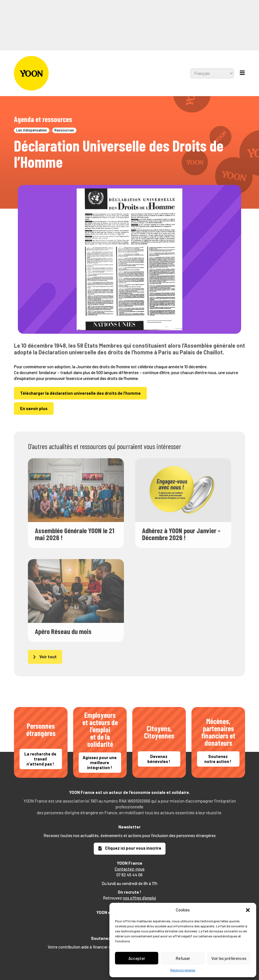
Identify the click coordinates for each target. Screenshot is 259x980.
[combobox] (116, 10)
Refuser (183, 958)
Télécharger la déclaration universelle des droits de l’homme (80, 393)
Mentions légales (183, 970)
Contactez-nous (130, 869)
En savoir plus (34, 408)
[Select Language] (168, 10)
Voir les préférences (229, 958)
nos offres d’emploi (139, 898)
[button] (248, 910)
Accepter (137, 958)
